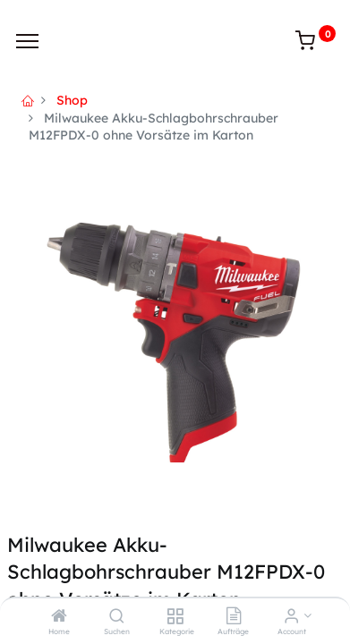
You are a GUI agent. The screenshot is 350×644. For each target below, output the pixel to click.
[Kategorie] (175, 617)
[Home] (59, 617)
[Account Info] (291, 617)
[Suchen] (117, 617)
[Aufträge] (234, 617)
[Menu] (27, 41)
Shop (72, 100)
